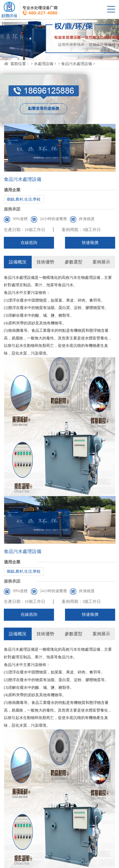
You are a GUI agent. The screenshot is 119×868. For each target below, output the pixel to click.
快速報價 (90, 243)
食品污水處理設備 (77, 64)
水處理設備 (44, 64)
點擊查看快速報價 (44, 109)
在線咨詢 (29, 243)
